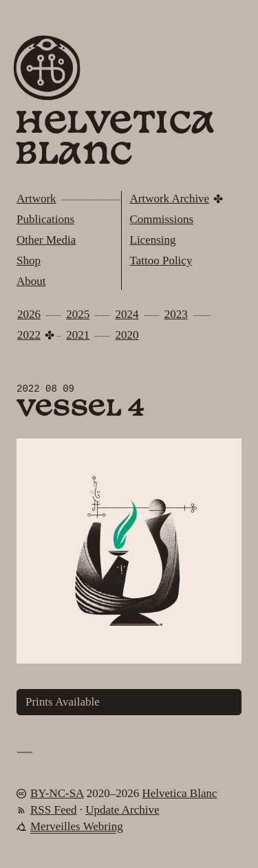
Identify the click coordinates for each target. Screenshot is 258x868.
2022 (29, 335)
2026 (29, 314)
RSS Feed (54, 810)
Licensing (153, 240)
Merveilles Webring (77, 826)
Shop (29, 261)
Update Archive (122, 810)
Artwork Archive (170, 199)
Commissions (162, 219)
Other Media (46, 240)
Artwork (36, 199)
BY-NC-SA (57, 793)
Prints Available (63, 702)
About (31, 281)
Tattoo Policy (161, 261)
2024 (127, 314)
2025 (78, 314)
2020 (127, 335)
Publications (45, 219)
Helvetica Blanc (115, 140)
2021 (78, 335)
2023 (176, 314)
